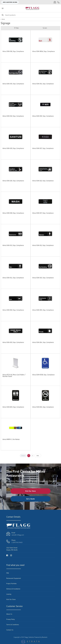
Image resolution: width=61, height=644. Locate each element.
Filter (16, 28)
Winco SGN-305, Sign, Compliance (43, 310)
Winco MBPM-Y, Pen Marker (11, 439)
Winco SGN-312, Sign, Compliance (43, 245)
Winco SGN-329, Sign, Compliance (13, 148)
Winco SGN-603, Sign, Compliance (13, 407)
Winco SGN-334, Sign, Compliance (43, 84)
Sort (45, 28)
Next (38, 456)
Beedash (45, 637)
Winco (3, 19)
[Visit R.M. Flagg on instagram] (11, 555)
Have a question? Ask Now (10, 2)
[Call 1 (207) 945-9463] (59, 2)
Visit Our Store (30, 491)
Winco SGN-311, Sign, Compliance (13, 278)
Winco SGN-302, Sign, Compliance (13, 310)
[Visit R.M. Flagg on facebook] (7, 555)
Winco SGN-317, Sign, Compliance (43, 213)
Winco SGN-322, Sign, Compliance (43, 181)
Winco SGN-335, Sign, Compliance (13, 84)
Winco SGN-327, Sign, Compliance (43, 148)
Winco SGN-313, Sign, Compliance (13, 245)
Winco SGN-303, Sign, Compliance (13, 342)
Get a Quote (30, 499)
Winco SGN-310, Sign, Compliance (43, 278)
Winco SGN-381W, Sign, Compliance (44, 51)
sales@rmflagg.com (18, 535)
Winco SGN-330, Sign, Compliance (43, 116)
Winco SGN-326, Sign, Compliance (13, 181)
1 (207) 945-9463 (17, 542)
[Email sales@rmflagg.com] (55, 2)
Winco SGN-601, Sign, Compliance (43, 407)
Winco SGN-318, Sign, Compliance (13, 213)
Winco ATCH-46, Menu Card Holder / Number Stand (14, 375)
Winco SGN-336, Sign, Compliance (13, 51)
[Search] (30, 15)
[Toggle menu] (3, 8)
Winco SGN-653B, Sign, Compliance (43, 375)
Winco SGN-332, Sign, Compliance (13, 116)
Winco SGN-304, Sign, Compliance (43, 342)
